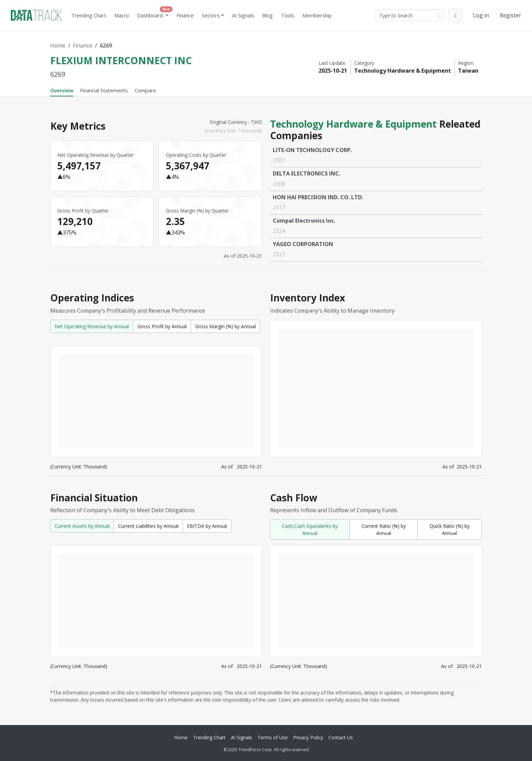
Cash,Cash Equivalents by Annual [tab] (310, 530)
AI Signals (243, 15)
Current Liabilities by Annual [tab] (148, 526)
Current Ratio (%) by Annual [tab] (384, 530)
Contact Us (341, 737)
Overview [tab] (62, 90)
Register (510, 15)
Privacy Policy (308, 737)
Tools (288, 15)
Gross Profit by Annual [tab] (162, 326)
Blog (268, 15)
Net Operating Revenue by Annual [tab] (92, 326)
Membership (317, 15)
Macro (122, 15)
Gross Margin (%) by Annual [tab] (225, 326)
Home (58, 45)
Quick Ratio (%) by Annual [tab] (450, 530)
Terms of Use (273, 737)
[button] (455, 15)
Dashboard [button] (154, 14)
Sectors (211, 15)
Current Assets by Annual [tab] (82, 526)
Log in (481, 15)
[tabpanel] (266, 408)
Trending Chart (89, 15)
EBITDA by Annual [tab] (207, 526)
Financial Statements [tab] (104, 90)
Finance (185, 15)
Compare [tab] (145, 90)
